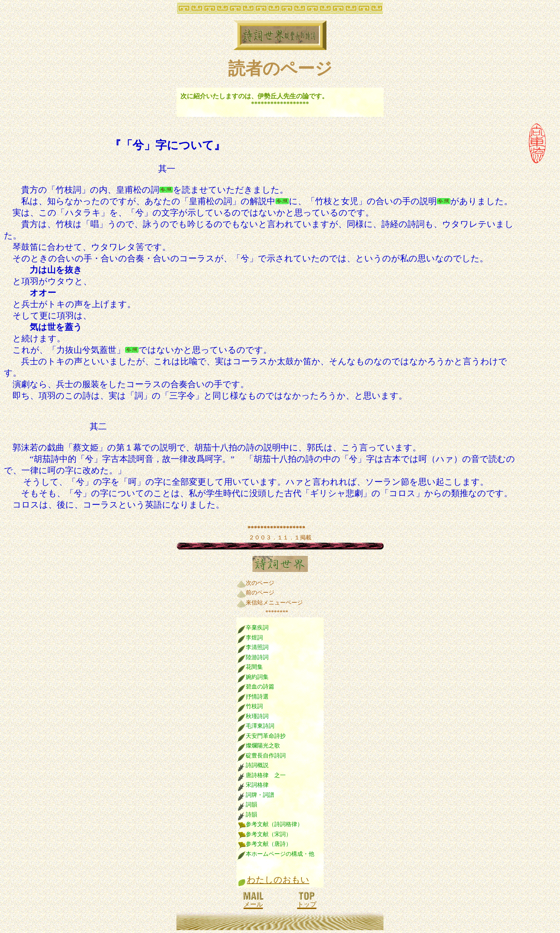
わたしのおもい (278, 880)
